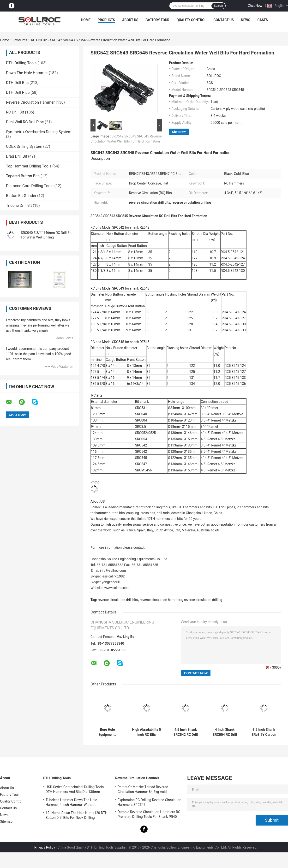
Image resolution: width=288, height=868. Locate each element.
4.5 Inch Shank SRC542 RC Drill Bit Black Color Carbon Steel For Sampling (186, 732)
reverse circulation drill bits (118, 600)
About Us (130, 20)
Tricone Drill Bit (19, 205)
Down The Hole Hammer (27, 73)
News (246, 20)
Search (218, 6)
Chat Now (255, 6)
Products (106, 20)
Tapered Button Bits (23, 176)
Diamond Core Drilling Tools (30, 186)
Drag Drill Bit (17, 156)
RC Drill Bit (39, 40)
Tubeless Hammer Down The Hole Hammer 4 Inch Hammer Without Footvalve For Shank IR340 (71, 803)
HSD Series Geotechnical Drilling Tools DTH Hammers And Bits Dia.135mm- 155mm (75, 790)
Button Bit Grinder (21, 196)
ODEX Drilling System (24, 146)
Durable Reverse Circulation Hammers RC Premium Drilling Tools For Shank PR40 (149, 814)
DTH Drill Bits (17, 83)
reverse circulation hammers (161, 600)
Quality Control (192, 20)
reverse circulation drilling (203, 600)
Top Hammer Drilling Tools (29, 166)
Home (86, 20)
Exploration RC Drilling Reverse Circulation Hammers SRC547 (149, 802)
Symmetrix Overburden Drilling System (39, 132)
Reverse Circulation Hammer (30, 102)
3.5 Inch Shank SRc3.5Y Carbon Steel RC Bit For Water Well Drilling (264, 732)
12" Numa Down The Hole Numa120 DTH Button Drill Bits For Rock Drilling (77, 815)
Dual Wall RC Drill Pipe (25, 122)
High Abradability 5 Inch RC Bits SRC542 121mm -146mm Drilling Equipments (146, 732)
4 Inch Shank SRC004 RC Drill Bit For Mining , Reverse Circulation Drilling (225, 732)
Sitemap (6, 821)
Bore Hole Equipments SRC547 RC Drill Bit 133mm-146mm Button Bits (107, 732)
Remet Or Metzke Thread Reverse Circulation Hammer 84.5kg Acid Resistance (143, 790)
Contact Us (223, 20)
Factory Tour (157, 20)
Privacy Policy (45, 847)
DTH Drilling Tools (21, 63)
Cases (263, 20)
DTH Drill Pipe (18, 92)
